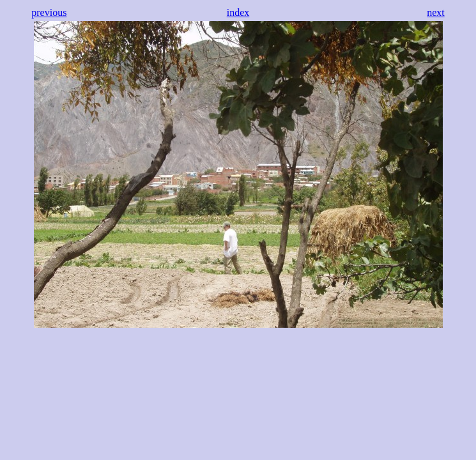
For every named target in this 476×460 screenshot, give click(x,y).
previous (49, 12)
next (436, 12)
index (238, 12)
